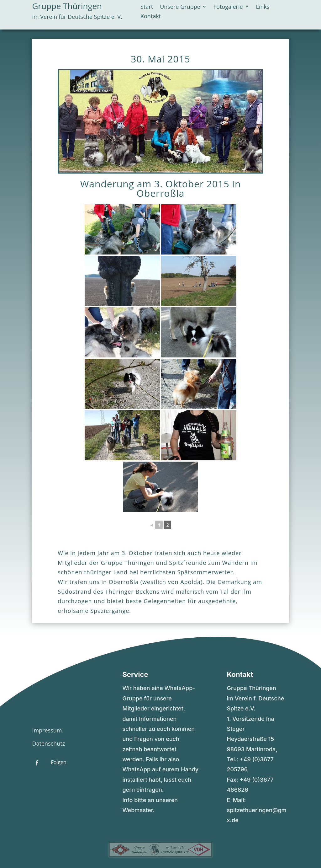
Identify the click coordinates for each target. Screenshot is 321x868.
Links (263, 7)
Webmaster (137, 810)
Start (147, 7)
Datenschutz (48, 743)
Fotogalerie (228, 7)
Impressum (47, 730)
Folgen (58, 762)
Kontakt (151, 17)
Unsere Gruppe (180, 7)
